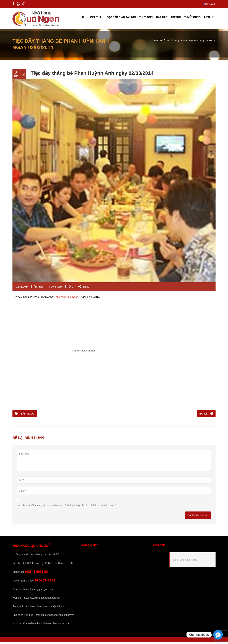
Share (84, 289)
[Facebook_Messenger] (218, 635)
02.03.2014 (22, 289)
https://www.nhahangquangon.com (42, 600)
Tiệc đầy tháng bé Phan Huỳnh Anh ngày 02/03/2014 (92, 75)
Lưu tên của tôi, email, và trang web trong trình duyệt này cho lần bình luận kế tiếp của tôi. (67, 508)
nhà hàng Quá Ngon (67, 299)
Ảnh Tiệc (158, 43)
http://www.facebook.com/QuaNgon (44, 608)
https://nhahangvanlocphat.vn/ (57, 617)
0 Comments (55, 289)
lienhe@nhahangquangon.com (37, 591)
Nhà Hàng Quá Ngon (185, 562)
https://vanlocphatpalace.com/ (54, 626)
